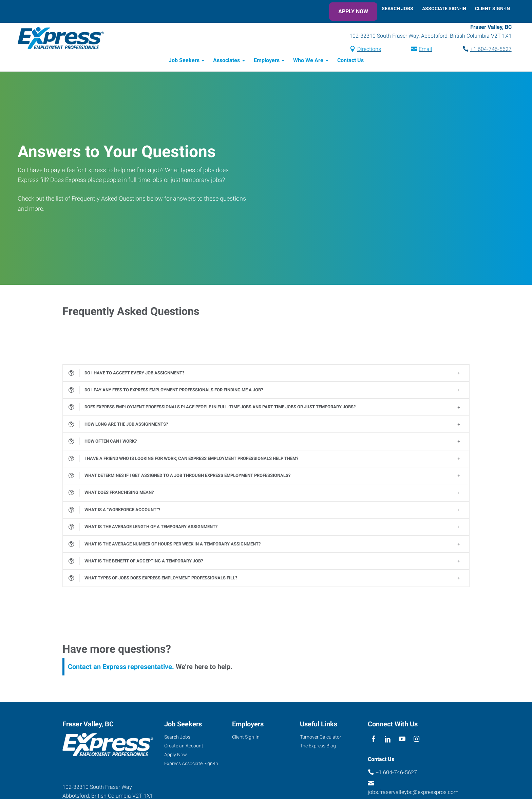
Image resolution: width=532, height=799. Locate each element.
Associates (226, 61)
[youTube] (402, 740)
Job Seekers (184, 61)
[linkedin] (388, 740)
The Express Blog (318, 746)
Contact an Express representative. (121, 667)
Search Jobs (397, 8)
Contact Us (350, 61)
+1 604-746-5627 (489, 50)
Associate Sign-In (444, 8)
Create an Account (184, 746)
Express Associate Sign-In (191, 764)
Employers (267, 61)
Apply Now (353, 11)
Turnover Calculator (321, 738)
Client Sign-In (492, 8)
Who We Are (308, 61)
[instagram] (416, 740)
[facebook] (373, 740)
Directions (367, 50)
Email (424, 50)
